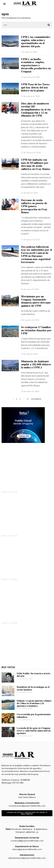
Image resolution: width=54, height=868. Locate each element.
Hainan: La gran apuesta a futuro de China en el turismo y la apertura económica (34, 703)
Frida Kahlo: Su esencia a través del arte (33, 675)
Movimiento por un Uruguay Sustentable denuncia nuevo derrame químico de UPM (36, 301)
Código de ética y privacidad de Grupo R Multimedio (27, 813)
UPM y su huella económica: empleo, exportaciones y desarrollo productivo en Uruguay (36, 65)
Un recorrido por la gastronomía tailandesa (34, 716)
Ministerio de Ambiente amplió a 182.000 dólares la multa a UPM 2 (36, 364)
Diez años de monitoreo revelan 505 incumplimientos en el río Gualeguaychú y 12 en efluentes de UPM (36, 110)
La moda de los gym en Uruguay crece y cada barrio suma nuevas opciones (34, 731)
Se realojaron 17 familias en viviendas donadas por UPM (36, 330)
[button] (49, 25)
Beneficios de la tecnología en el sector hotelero (33, 688)
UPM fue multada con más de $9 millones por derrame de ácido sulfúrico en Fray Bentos (36, 164)
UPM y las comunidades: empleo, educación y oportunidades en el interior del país (36, 42)
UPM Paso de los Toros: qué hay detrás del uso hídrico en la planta (36, 87)
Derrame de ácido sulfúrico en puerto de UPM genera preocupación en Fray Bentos (34, 206)
